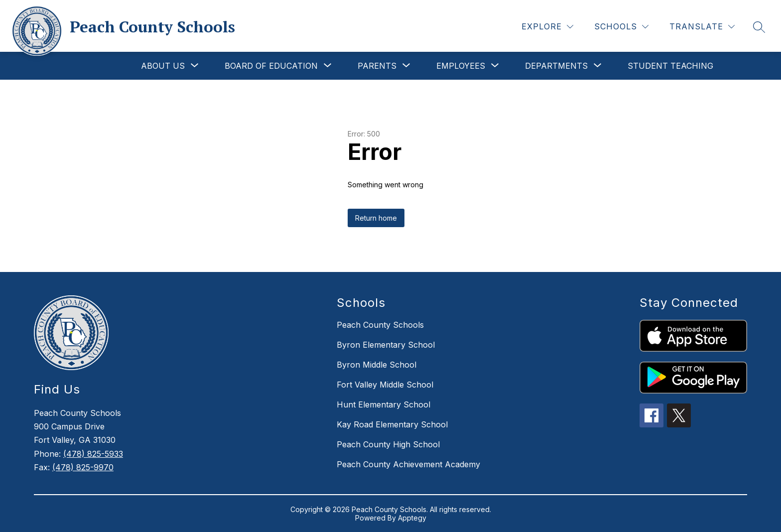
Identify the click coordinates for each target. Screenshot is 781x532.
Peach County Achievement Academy (408, 464)
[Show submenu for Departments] (556, 66)
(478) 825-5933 (93, 454)
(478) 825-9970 (83, 467)
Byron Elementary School (386, 345)
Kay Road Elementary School (392, 424)
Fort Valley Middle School (385, 385)
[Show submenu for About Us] (163, 66)
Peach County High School (388, 444)
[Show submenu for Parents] (377, 66)
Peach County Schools (380, 325)
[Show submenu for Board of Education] (271, 66)
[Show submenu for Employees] (461, 66)
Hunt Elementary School (384, 404)
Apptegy (412, 518)
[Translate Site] (702, 27)
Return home (376, 218)
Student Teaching (670, 66)
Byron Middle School (377, 365)
